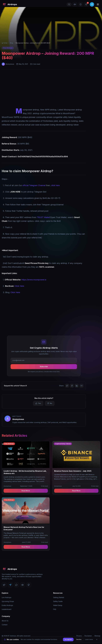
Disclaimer (88, 636)
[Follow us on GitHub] (29, 585)
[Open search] (69, 4)
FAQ (55, 609)
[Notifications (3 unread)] (86, 4)
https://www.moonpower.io (34, 280)
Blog (12, 43)
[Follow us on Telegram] (10, 585)
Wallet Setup (58, 605)
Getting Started (59, 597)
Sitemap (97, 636)
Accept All (68, 639)
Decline (79, 639)
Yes (38, 403)
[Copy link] (82, 386)
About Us (5, 621)
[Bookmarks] (81, 4)
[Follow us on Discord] (16, 585)
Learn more (89, 639)
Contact (5, 625)
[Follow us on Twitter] (4, 585)
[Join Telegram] (92, 4)
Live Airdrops (7, 597)
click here (55, 185)
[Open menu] (98, 4)
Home (5, 43)
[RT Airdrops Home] (9, 4)
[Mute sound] (75, 4)
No (50, 403)
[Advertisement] (51, 89)
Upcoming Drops (8, 601)
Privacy (79, 636)
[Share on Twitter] (67, 386)
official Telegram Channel (34, 185)
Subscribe (44, 367)
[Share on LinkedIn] (77, 386)
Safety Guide (58, 601)
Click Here (19, 286)
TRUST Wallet (43, 217)
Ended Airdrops (7, 605)
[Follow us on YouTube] (23, 585)
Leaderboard (7, 609)
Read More (26, 491)
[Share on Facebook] (72, 386)
